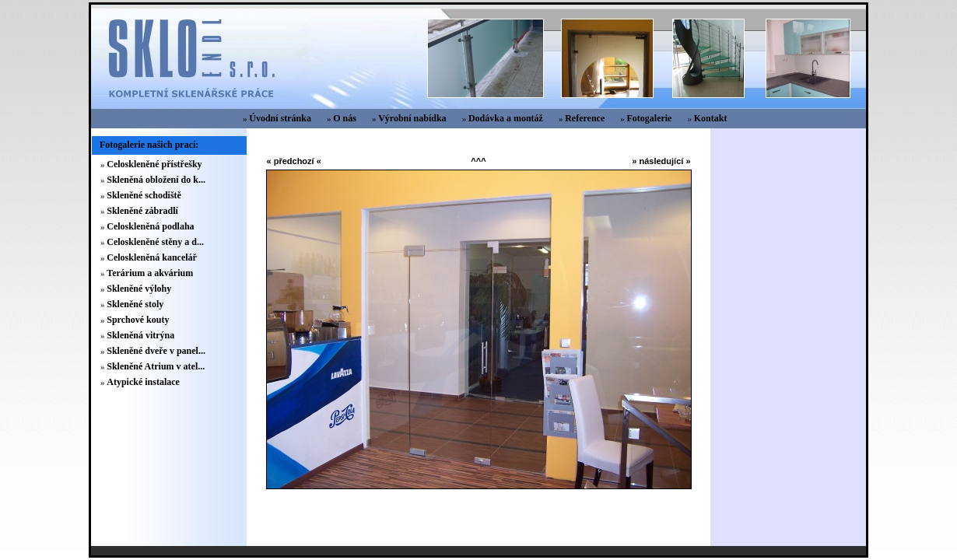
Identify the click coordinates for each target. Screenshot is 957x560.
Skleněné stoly (135, 304)
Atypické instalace (143, 382)
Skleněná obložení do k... (156, 180)
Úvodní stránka (280, 118)
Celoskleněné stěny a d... (155, 242)
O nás (345, 118)
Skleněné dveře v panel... (156, 351)
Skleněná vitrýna (140, 335)
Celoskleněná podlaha (150, 226)
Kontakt (711, 118)
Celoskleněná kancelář (152, 257)
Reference (585, 118)
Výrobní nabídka (412, 118)
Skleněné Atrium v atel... (156, 366)
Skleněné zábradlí (142, 211)
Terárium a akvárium (150, 273)
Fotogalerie (649, 118)
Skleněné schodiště (144, 195)
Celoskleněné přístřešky (154, 164)
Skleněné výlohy (139, 289)
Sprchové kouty (138, 320)
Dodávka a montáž (506, 118)
